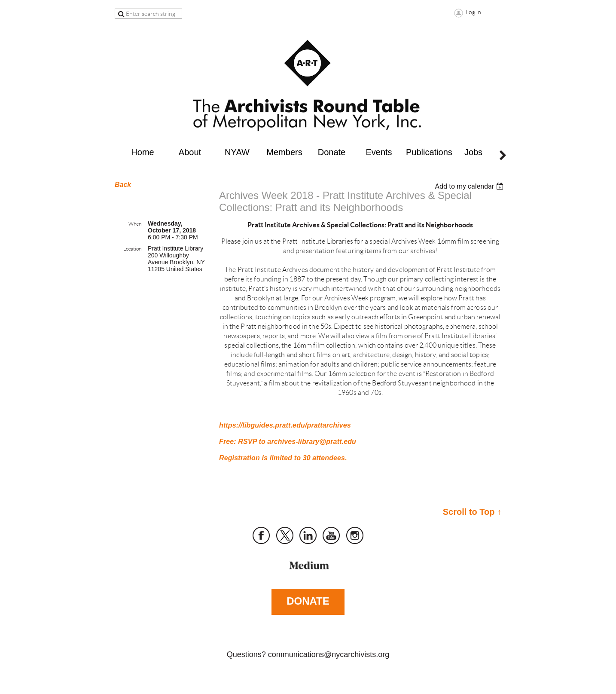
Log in (473, 12)
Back (123, 185)
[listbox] (470, 186)
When (135, 224)
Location (132, 249)
